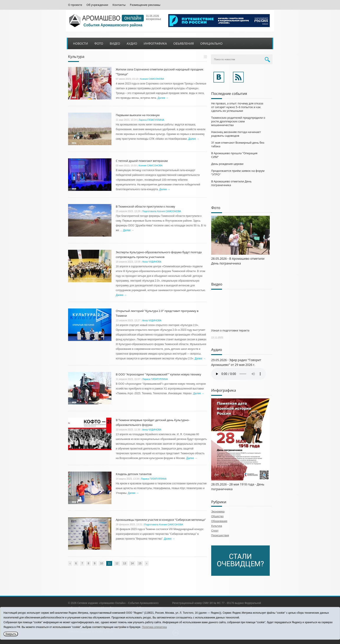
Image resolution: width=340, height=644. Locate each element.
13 (125, 563)
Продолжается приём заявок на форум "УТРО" (238, 173)
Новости (80, 43)
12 (117, 563)
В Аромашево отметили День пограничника (231, 183)
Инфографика (155, 43)
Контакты (119, 5)
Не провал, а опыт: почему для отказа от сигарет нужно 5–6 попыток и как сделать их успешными (237, 107)
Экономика (218, 512)
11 (109, 563)
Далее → (163, 98)
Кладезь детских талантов (134, 474)
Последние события (229, 93)
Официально (211, 43)
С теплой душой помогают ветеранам (142, 161)
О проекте (75, 5)
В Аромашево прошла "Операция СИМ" (234, 155)
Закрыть (11, 634)
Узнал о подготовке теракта (230, 330)
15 (140, 563)
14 (132, 563)
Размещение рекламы (145, 5)
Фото (99, 43)
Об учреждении (97, 5)
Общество (217, 516)
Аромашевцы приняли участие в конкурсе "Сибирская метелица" (161, 520)
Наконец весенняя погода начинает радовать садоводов (236, 134)
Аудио (132, 43)
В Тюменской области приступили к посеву (145, 206)
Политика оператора (154, 627)
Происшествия (220, 535)
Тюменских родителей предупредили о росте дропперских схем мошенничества (238, 121)
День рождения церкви (227, 164)
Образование (219, 521)
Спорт (215, 531)
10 (102, 563)
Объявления (183, 43)
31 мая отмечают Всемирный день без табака (238, 144)
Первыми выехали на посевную (138, 115)
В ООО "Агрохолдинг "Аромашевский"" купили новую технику (159, 374)
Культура (217, 526)
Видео (115, 43)
